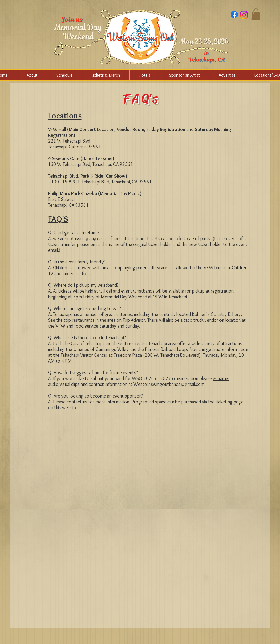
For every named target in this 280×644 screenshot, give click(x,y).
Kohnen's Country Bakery (216, 314)
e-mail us (221, 378)
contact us (77, 402)
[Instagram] (244, 15)
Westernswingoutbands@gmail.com (169, 384)
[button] (256, 14)
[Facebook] (234, 15)
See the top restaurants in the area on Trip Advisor (97, 320)
